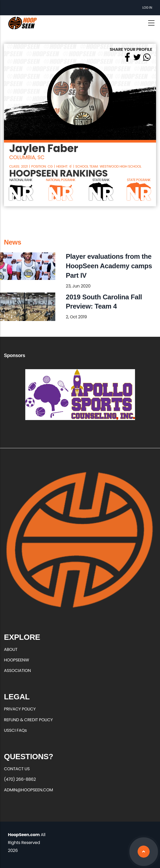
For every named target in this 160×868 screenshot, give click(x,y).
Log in (147, 8)
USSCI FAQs (15, 730)
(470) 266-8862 (20, 779)
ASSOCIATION (17, 670)
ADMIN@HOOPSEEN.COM (28, 790)
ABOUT (11, 649)
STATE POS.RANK (139, 180)
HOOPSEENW (16, 660)
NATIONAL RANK (21, 180)
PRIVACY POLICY (20, 709)
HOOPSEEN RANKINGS (58, 174)
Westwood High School (121, 166)
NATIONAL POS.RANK (60, 180)
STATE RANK (101, 180)
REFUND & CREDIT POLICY (28, 720)
